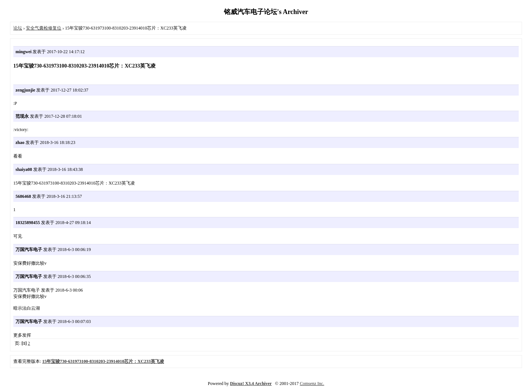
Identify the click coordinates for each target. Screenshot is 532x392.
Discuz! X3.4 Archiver (251, 384)
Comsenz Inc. (312, 384)
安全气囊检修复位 (44, 28)
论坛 (18, 28)
